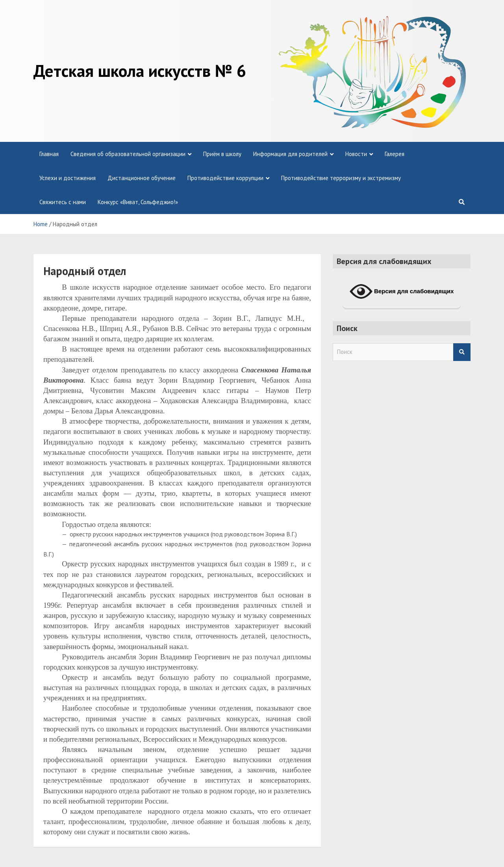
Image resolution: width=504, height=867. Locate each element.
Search (462, 352)
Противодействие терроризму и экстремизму (341, 178)
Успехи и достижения (68, 178)
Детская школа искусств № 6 (140, 71)
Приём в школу (222, 154)
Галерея (395, 154)
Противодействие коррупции (225, 178)
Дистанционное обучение (142, 178)
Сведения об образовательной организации (128, 154)
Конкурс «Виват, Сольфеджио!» (138, 202)
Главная (49, 154)
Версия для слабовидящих (402, 292)
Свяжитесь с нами (63, 202)
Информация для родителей (290, 154)
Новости (356, 154)
